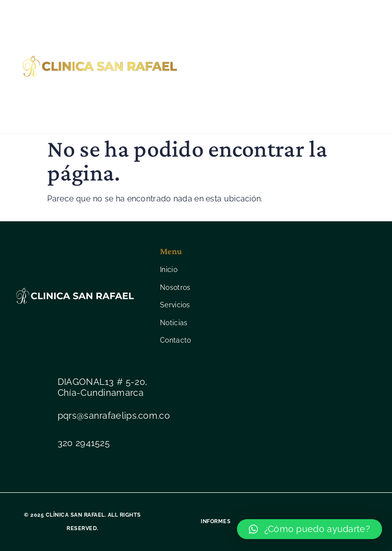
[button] (310, 529)
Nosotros (260, 26)
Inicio (212, 26)
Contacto (228, 106)
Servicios (227, 66)
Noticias (279, 66)
